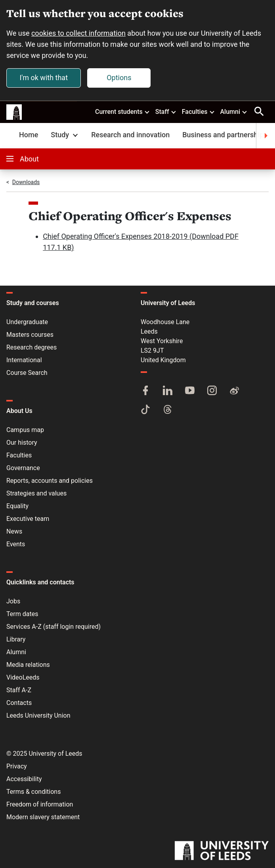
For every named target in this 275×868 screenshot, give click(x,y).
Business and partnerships (225, 135)
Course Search (27, 373)
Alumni (234, 111)
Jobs (13, 601)
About (23, 159)
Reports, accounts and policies (50, 481)
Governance (23, 468)
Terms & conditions (33, 792)
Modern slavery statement (43, 817)
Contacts (19, 703)
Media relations (28, 665)
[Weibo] (234, 391)
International (24, 360)
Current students (123, 111)
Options (119, 78)
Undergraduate (27, 322)
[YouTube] (190, 391)
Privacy (17, 766)
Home (29, 135)
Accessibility (24, 779)
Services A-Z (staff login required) (53, 627)
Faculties (199, 111)
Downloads (26, 182)
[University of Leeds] (222, 851)
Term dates (22, 614)
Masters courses (30, 335)
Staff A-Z (19, 690)
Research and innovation (130, 135)
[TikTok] (145, 410)
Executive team (28, 519)
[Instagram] (212, 391)
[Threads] (168, 410)
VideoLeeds (23, 677)
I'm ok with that (44, 78)
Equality (17, 506)
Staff (166, 111)
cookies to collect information (78, 33)
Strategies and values (36, 493)
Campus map (25, 430)
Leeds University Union (38, 715)
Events (16, 544)
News (14, 531)
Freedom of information (40, 804)
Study (65, 135)
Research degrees (32, 347)
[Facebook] (145, 391)
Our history (22, 443)
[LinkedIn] (168, 391)
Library (16, 639)
